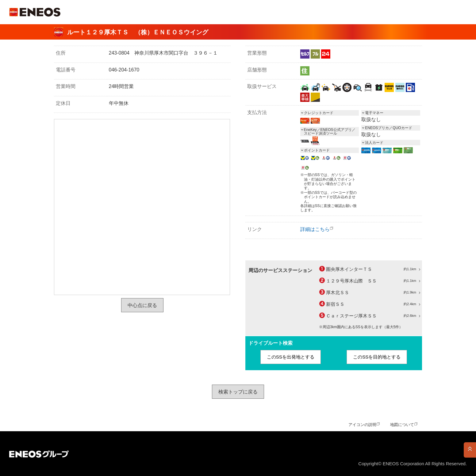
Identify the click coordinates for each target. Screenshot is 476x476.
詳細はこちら (315, 229)
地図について (402, 425)
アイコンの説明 (362, 425)
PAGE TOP (470, 450)
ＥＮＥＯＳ (35, 12)
